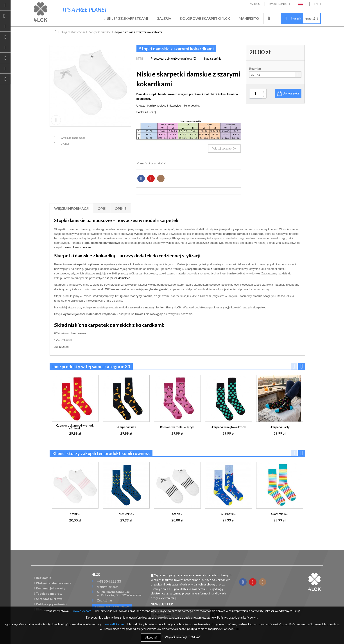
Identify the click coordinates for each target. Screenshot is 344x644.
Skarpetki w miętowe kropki (229, 427)
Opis (102, 208)
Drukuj (65, 144)
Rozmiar (256, 69)
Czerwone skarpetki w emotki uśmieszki (75, 427)
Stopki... (75, 514)
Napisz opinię (213, 59)
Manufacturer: (147, 163)
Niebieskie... (126, 514)
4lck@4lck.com (108, 587)
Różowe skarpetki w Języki (177, 427)
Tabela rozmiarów (48, 593)
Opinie (121, 208)
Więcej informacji (71, 208)
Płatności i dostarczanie (53, 583)
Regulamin (42, 578)
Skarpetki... (228, 514)
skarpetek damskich (118, 278)
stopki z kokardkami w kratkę (72, 247)
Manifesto (249, 18)
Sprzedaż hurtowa (48, 599)
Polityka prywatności (50, 604)
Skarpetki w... (280, 514)
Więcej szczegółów (224, 148)
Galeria (164, 18)
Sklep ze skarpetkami (127, 18)
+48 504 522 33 (109, 581)
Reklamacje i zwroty (49, 588)
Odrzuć (195, 637)
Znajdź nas (105, 600)
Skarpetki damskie (100, 32)
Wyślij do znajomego (73, 138)
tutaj (237, 629)
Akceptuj (151, 637)
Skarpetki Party (280, 427)
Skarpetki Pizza (126, 427)
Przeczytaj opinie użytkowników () (174, 59)
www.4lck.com (82, 611)
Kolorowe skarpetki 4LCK (205, 18)
